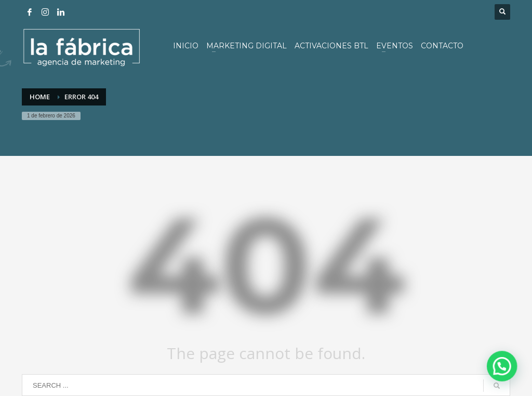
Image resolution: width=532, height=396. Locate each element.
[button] (506, 377)
